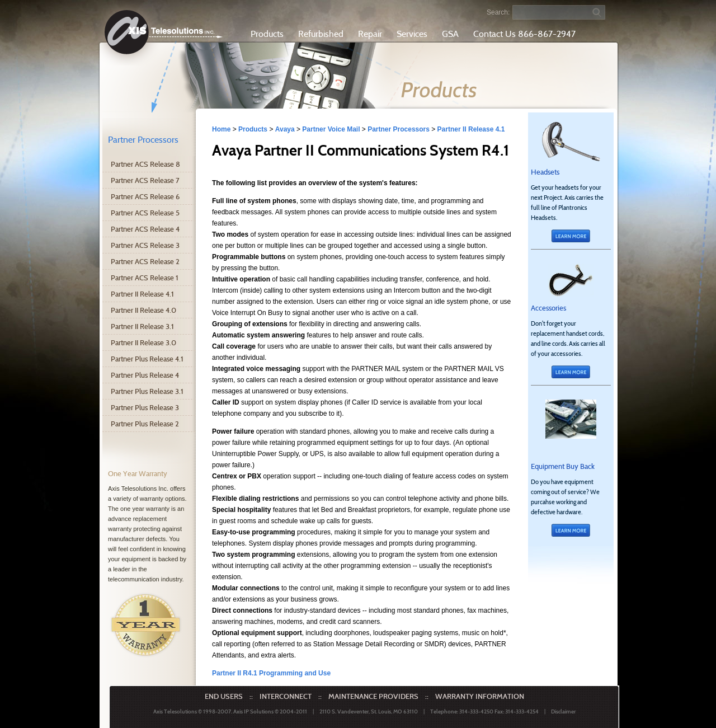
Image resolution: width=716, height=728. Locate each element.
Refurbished (321, 34)
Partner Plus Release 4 (145, 375)
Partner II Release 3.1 (142, 326)
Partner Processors (143, 140)
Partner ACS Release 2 (145, 261)
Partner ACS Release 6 (145, 196)
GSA (450, 34)
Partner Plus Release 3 (145, 407)
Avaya (285, 129)
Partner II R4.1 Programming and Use (271, 673)
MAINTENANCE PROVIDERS (373, 696)
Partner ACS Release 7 (145, 180)
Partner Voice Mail (331, 129)
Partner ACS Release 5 (145, 213)
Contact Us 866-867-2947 (524, 34)
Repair (370, 34)
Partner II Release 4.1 (142, 294)
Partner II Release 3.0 (143, 342)
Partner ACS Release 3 (145, 245)
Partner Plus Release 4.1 (147, 359)
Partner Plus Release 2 (145, 424)
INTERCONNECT (286, 696)
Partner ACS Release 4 (145, 229)
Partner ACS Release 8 (145, 164)
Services (412, 34)
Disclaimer (563, 711)
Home (221, 129)
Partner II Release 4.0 (143, 310)
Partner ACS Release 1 (145, 278)
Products (267, 34)
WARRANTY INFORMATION (480, 696)
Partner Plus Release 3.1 (147, 391)
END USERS (224, 696)
